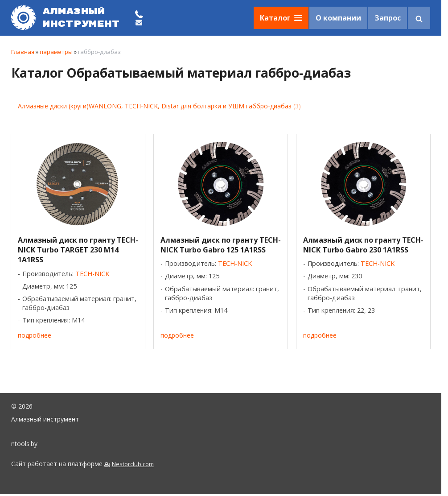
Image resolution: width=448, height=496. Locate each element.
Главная (23, 52)
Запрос (388, 18)
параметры (56, 52)
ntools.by (24, 444)
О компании (338, 18)
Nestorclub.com (133, 464)
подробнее (35, 335)
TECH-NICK (92, 274)
